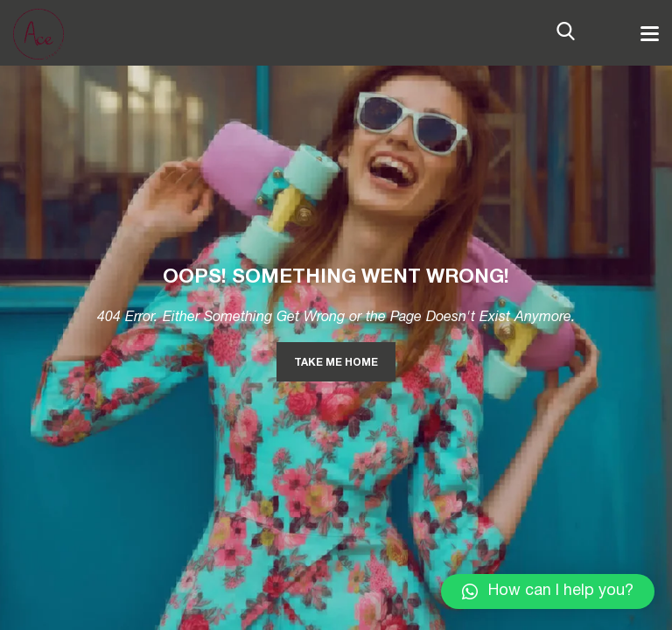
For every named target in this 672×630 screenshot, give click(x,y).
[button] (548, 591)
